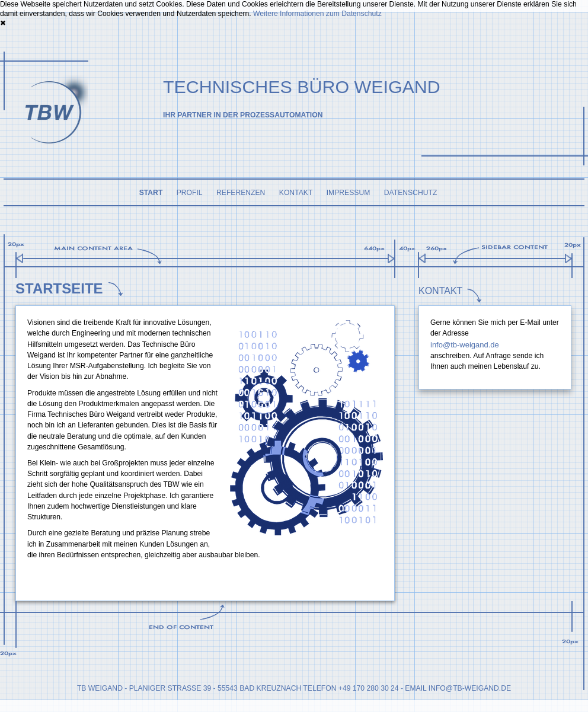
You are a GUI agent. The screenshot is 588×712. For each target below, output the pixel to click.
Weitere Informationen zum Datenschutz (317, 14)
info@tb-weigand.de (465, 345)
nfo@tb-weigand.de (471, 688)
